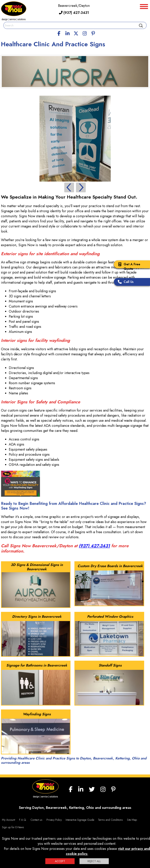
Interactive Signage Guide (80, 820)
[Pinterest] (93, 33)
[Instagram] (85, 33)
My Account (8, 820)
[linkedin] (68, 33)
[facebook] (59, 33)
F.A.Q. (23, 820)
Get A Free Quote (128, 266)
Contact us (36, 820)
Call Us (125, 282)
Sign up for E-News (13, 827)
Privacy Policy (54, 820)
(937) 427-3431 (74, 13)
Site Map (132, 820)
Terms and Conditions (110, 820)
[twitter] (76, 33)
